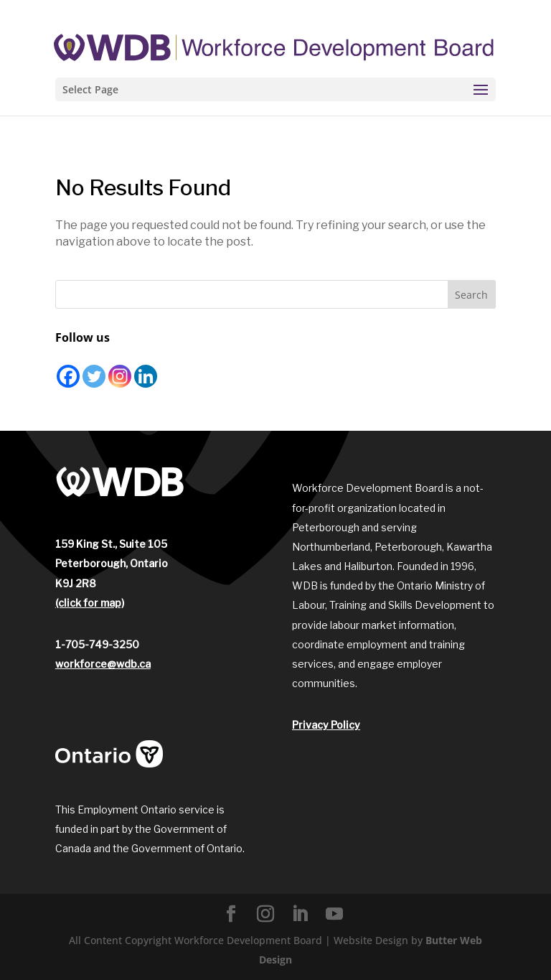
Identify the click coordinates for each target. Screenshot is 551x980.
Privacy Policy (326, 725)
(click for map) (90, 603)
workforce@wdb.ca (103, 664)
